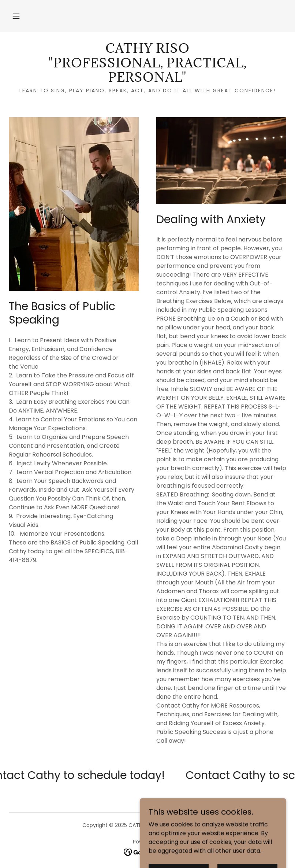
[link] (147, 80)
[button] (16, 16)
